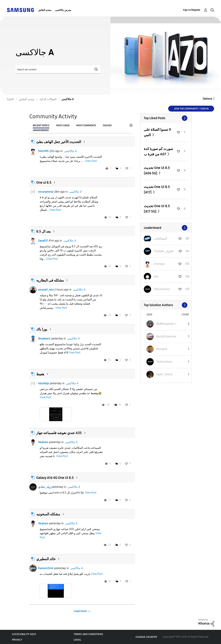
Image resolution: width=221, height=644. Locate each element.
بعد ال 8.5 (44, 231)
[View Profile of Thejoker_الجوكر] (163, 251)
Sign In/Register (192, 10)
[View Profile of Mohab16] (162, 349)
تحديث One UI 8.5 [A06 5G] (157, 170)
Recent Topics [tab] (41, 125)
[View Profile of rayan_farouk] (164, 374)
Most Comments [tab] (86, 125)
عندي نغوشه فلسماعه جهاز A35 (59, 433)
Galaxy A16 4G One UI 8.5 (55, 478)
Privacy (17, 640)
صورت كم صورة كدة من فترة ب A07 (158, 151)
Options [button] (207, 99)
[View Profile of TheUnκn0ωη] (162, 289)
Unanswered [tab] (41, 130)
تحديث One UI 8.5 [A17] (157, 189)
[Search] (58, 69)
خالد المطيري (46, 559)
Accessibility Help (24, 634)
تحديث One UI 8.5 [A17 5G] (157, 209)
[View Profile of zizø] (156, 276)
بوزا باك (42, 329)
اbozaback (44, 339)
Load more (80, 611)
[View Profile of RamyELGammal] (166, 336)
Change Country (146, 637)
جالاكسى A (70, 151)
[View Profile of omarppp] (159, 264)
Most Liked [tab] (63, 125)
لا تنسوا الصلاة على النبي (157, 132)
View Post (91, 161)
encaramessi (46, 192)
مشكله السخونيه (48, 514)
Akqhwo (43, 442)
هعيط (40, 374)
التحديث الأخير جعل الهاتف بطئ (59, 142)
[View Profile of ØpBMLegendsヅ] (166, 324)
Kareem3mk (46, 568)
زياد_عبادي (44, 487)
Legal (77, 640)
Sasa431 (43, 241)
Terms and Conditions (88, 634)
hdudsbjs (44, 383)
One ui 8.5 (44, 182)
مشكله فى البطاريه (50, 280)
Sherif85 (43, 151)
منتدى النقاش (45, 10)
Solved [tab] (107, 125)
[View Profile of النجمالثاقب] (160, 239)
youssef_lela (46, 290)
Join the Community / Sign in (191, 109)
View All (166, 118)
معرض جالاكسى (63, 10)
